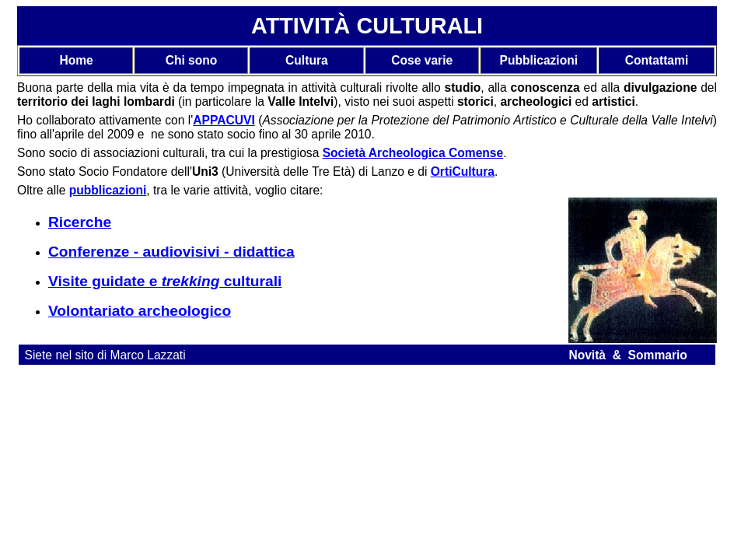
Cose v (411, 60)
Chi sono (192, 60)
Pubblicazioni (539, 60)
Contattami (657, 60)
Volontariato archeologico (140, 311)
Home (76, 60)
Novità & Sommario (628, 355)
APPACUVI (224, 120)
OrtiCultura (463, 171)
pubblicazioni (108, 190)
